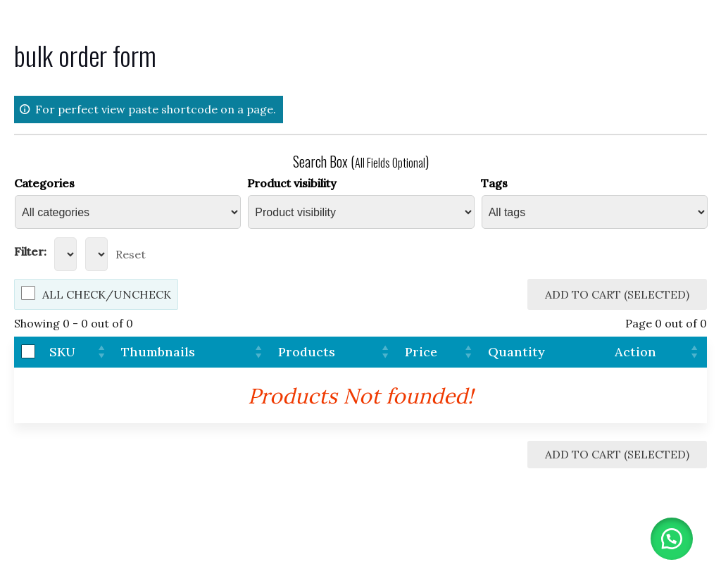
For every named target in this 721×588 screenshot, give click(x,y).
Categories (44, 183)
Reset (131, 254)
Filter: (30, 251)
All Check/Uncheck (107, 294)
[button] (672, 539)
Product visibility (292, 183)
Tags (494, 183)
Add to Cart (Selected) (617, 294)
